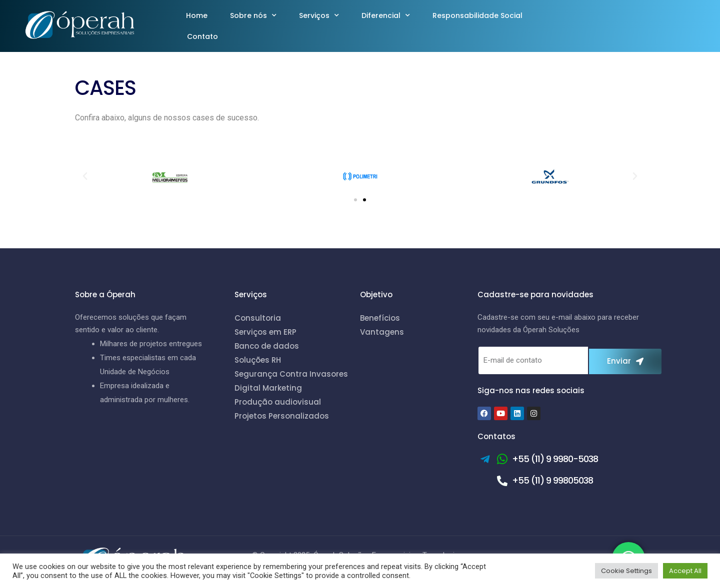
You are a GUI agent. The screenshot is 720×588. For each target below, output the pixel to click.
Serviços (319, 15)
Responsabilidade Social (477, 15)
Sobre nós (253, 15)
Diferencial (386, 15)
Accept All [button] (685, 571)
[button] (85, 176)
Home (197, 15)
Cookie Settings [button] (626, 571)
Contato (202, 36)
